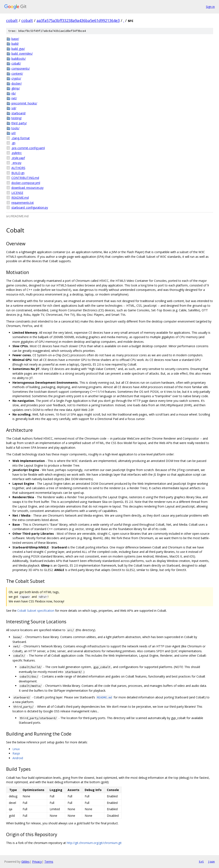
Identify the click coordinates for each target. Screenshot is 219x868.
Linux (16, 749)
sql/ (14, 108)
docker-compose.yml (26, 183)
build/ (15, 44)
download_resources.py (27, 188)
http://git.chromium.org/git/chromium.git (94, 843)
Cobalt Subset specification (36, 611)
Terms (49, 862)
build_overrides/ (22, 53)
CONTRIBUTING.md (25, 178)
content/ (17, 74)
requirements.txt (23, 203)
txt (201, 861)
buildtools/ (19, 59)
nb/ (14, 93)
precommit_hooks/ (24, 103)
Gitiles (25, 862)
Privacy (37, 862)
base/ (15, 39)
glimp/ (16, 88)
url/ (14, 133)
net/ (14, 98)
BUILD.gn (18, 173)
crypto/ (16, 78)
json (211, 861)
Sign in (210, 7)
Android (18, 758)
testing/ (17, 118)
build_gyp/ (18, 49)
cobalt (12, 20)
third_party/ (19, 123)
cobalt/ (16, 63)
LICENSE (17, 193)
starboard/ (19, 113)
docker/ (17, 83)
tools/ (15, 128)
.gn (13, 143)
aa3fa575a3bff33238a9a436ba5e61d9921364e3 (78, 20)
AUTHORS (18, 168)
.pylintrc (17, 153)
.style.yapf (18, 158)
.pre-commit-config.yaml (28, 148)
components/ (21, 68)
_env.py (16, 163)
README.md (20, 198)
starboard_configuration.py (30, 207)
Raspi (16, 753)
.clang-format (21, 138)
